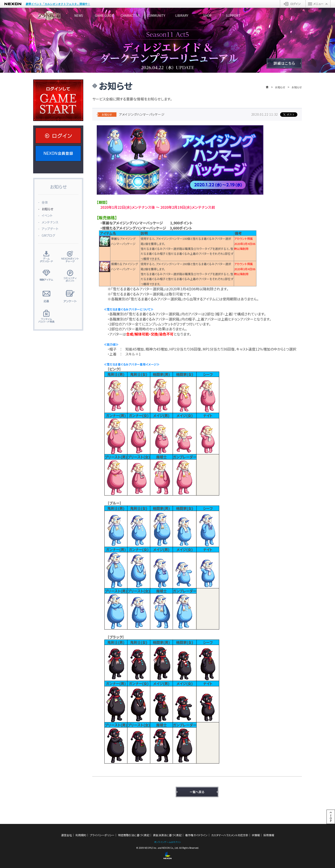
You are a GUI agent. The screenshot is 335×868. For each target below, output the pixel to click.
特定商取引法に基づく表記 (134, 835)
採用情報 (269, 835)
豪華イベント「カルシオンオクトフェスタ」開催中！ (58, 4)
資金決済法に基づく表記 (167, 835)
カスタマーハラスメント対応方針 (230, 835)
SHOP (252, 15)
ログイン (293, 4)
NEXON (13, 4)
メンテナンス (50, 222)
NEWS (84, 15)
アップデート (50, 229)
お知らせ (280, 87)
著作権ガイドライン (196, 835)
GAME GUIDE (117, 15)
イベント (47, 215)
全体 (45, 202)
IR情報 (256, 835)
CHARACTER (151, 15)
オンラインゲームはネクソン (167, 842)
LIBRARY (218, 15)
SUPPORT (285, 15)
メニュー (318, 4)
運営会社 (67, 835)
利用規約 (81, 835)
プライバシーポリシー (102, 835)
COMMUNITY (184, 15)
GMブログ (48, 235)
